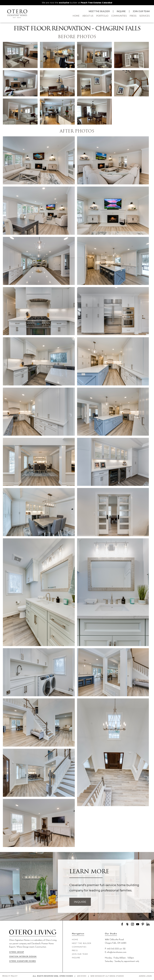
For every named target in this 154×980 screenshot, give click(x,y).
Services (145, 16)
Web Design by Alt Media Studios (107, 976)
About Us (88, 16)
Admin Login (145, 976)
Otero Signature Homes (23, 961)
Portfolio (102, 16)
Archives (82, 976)
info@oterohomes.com (117, 952)
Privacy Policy (10, 976)
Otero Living (51, 940)
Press (133, 16)
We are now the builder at (77, 3)
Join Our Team (141, 11)
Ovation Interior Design (23, 957)
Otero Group (17, 952)
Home (76, 16)
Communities (119, 16)
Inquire (121, 11)
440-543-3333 (113, 949)
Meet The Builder (99, 11)
